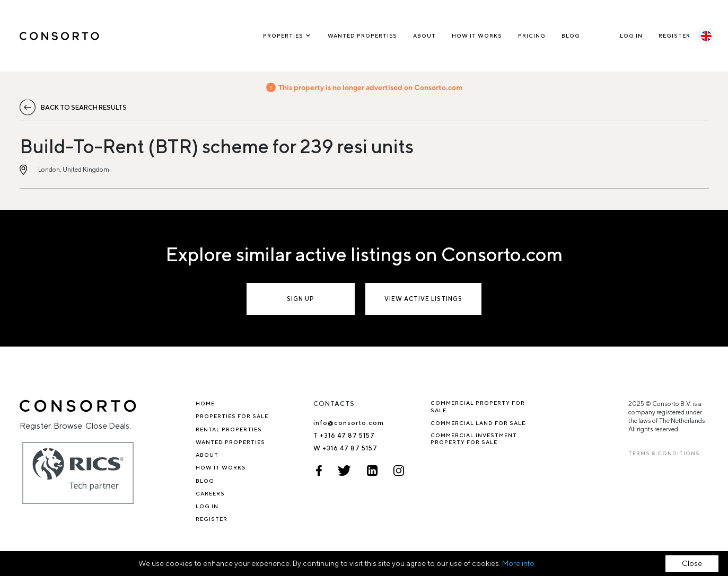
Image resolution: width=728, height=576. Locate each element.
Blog (571, 36)
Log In (631, 36)
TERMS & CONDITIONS (664, 453)
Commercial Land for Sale (478, 423)
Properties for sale (232, 416)
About (424, 36)
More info (518, 563)
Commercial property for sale (478, 406)
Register (674, 36)
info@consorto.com (349, 423)
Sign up (301, 299)
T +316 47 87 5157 (344, 435)
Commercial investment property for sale (474, 438)
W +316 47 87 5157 (345, 448)
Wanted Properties (362, 36)
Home (205, 403)
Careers (210, 493)
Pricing (532, 36)
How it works (477, 36)
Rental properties (229, 429)
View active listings (423, 299)
